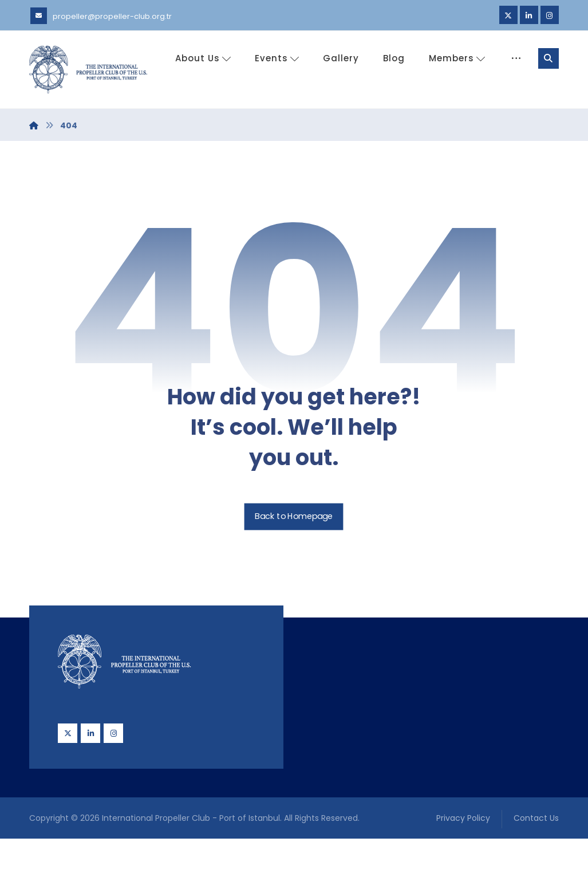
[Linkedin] (529, 15)
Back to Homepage (294, 559)
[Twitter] (508, 15)
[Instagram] (550, 15)
